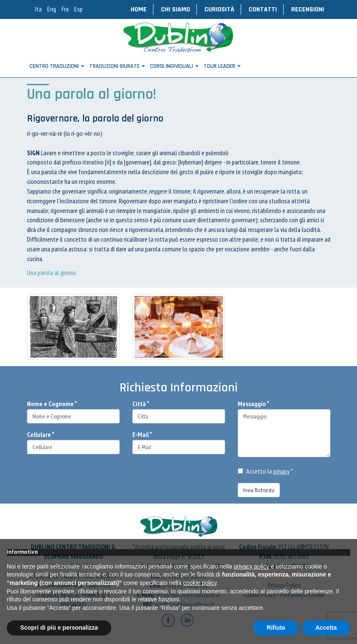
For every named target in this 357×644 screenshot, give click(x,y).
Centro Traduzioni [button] (57, 66)
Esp (78, 9)
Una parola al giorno (51, 272)
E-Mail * (142, 434)
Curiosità (219, 9)
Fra (65, 9)
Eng (52, 9)
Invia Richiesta (259, 490)
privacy (281, 471)
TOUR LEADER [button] (222, 66)
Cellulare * (41, 434)
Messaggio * (254, 404)
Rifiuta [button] (276, 628)
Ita (38, 9)
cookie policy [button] (200, 583)
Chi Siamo (176, 9)
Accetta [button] (326, 628)
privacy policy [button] (252, 566)
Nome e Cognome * (52, 404)
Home (139, 9)
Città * (141, 404)
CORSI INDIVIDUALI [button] (174, 66)
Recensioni (308, 9)
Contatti (263, 9)
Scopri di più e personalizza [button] (59, 628)
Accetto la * (265, 471)
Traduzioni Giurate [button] (117, 66)
